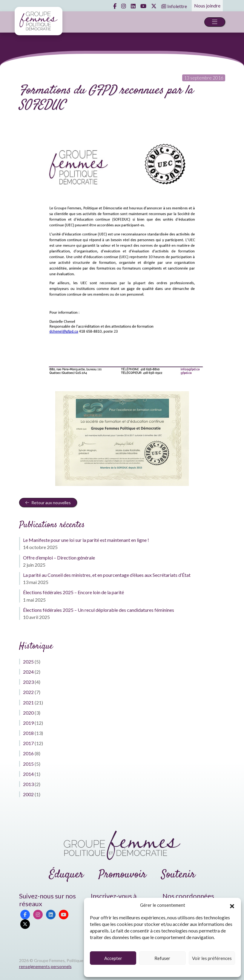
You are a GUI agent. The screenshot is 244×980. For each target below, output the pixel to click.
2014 (28, 774)
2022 (28, 692)
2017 (28, 743)
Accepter (113, 958)
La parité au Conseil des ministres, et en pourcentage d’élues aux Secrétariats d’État (107, 575)
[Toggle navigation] (215, 22)
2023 (28, 682)
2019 (28, 723)
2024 (28, 672)
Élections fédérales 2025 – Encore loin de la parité (73, 592)
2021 (28, 702)
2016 (28, 753)
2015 (28, 764)
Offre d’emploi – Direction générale (59, 558)
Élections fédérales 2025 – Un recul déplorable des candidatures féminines (99, 610)
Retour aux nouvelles (48, 503)
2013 (28, 784)
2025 (28, 662)
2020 (28, 713)
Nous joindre (207, 6)
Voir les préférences (212, 958)
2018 (28, 733)
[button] (232, 905)
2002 (28, 794)
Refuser (162, 958)
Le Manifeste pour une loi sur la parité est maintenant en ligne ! (86, 540)
